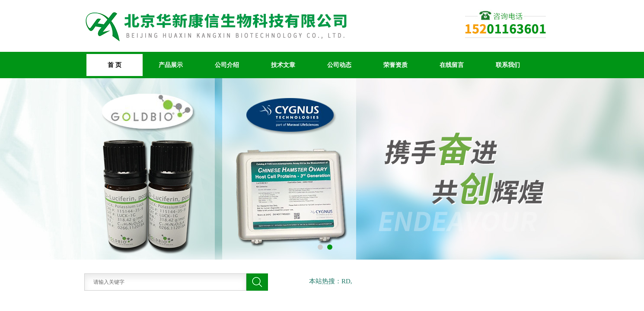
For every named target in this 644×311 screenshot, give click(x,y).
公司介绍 (227, 65)
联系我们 (508, 65)
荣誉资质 (395, 65)
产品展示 (171, 65)
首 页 (115, 65)
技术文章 (283, 65)
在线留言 (452, 65)
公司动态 (339, 65)
